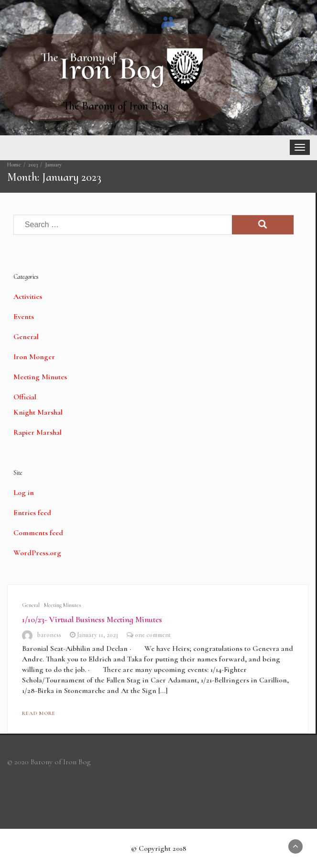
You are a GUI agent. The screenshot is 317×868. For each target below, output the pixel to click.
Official (25, 397)
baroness (49, 635)
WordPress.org (37, 553)
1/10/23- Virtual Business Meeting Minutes (92, 619)
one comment (153, 635)
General (26, 337)
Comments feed (38, 533)
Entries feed (32, 513)
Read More (39, 713)
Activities (28, 297)
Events (24, 317)
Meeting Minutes (40, 377)
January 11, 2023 (98, 635)
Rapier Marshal (38, 432)
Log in (24, 493)
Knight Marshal (38, 412)
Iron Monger (34, 357)
